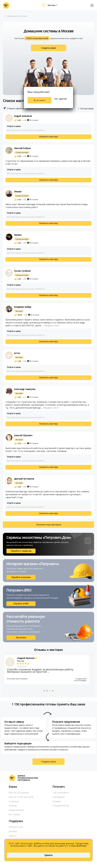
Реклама (57, 801)
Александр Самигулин (25, 389)
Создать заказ (48, 48)
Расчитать (21, 638)
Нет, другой (60, 99)
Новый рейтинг (17, 810)
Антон (17, 353)
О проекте (14, 801)
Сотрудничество (61, 806)
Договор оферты (13, 834)
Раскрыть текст (52, 325)
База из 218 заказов (19, 793)
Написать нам (16, 827)
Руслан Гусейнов (22, 271)
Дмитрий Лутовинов (24, 479)
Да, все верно (39, 100)
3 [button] (50, 691)
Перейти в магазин (21, 577)
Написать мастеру (49, 136)
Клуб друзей (59, 797)
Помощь (13, 806)
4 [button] (53, 691)
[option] (48, 670)
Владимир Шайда (23, 307)
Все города (14, 814)
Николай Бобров (22, 148)
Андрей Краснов (28, 658)
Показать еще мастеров (49, 525)
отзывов (33, 120)
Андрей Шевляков (23, 116)
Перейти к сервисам (21, 551)
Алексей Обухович (23, 435)
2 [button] (47, 691)
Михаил (18, 192)
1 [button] (44, 691)
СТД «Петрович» (61, 793)
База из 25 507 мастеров (21, 797)
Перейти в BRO (21, 604)
